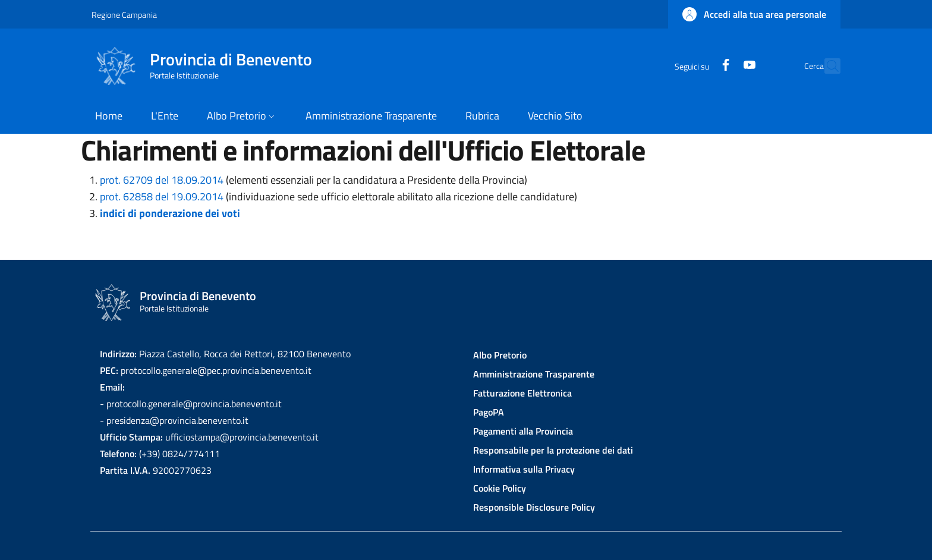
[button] (754, 14)
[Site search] (826, 66)
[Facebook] (700, 66)
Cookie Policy (500, 488)
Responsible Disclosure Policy (534, 507)
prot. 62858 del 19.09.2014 (162, 196)
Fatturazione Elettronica (522, 393)
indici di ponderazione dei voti (170, 213)
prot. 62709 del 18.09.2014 (162, 180)
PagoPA (489, 412)
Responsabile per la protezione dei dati (553, 450)
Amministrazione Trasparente (534, 374)
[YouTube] (723, 66)
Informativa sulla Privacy (524, 469)
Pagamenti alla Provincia (523, 431)
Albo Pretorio (500, 355)
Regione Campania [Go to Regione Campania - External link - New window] (124, 15)
